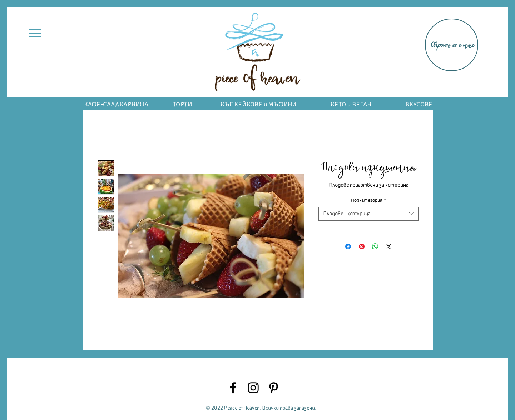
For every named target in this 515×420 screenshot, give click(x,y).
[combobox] (368, 214)
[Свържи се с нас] (452, 45)
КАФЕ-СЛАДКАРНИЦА (116, 104)
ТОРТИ (182, 104)
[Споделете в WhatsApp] (375, 246)
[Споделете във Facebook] (348, 246)
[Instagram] (253, 388)
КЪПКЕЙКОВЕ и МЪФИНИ (258, 104)
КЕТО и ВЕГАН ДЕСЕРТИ (351, 108)
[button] (35, 33)
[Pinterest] (274, 388)
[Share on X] (389, 246)
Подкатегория (368, 200)
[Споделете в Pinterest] (362, 246)
